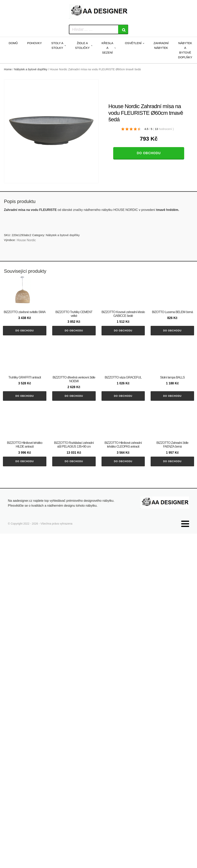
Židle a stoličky (82, 45)
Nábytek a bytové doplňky (185, 50)
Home (8, 69)
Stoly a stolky (57, 45)
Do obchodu (149, 153)
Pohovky (35, 43)
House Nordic (26, 240)
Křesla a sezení (107, 48)
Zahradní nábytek (161, 45)
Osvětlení (133, 43)
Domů (13, 43)
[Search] (123, 29)
